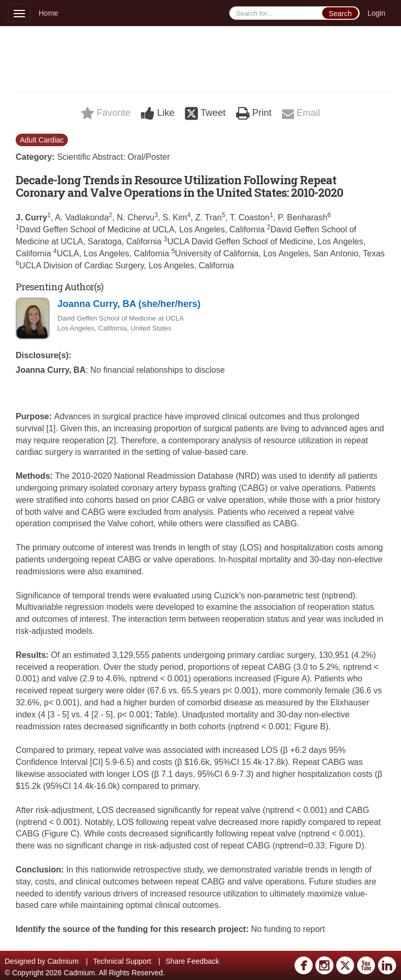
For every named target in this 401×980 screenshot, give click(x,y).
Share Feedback (192, 961)
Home (48, 13)
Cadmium (63, 961)
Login (376, 13)
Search (340, 14)
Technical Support (122, 961)
